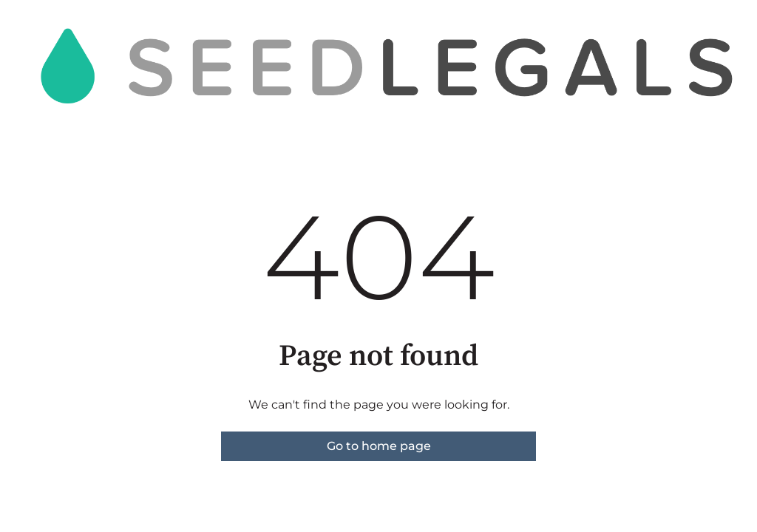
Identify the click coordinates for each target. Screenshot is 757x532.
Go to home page (379, 446)
